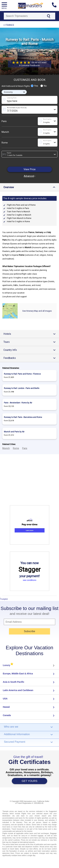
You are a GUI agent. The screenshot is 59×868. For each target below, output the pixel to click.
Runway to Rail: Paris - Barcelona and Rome (23, 417)
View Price (30, 169)
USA (5, 699)
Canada (7, 715)
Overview (30, 187)
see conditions (30, 580)
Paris (4, 121)
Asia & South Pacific (14, 682)
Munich (5, 132)
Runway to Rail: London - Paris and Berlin (22, 388)
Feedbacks (31, 358)
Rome (5, 143)
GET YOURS (30, 781)
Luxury (8, 665)
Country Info (31, 350)
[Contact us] (55, 6)
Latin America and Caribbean (18, 690)
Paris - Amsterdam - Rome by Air (18, 403)
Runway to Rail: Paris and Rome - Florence (22, 374)
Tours (31, 342)
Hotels (31, 334)
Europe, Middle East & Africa (18, 674)
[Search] (23, 16)
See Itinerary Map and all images (37, 311)
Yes (34, 86)
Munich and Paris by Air (14, 432)
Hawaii (6, 707)
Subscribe (29, 631)
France (10, 25)
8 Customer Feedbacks (30, 65)
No (44, 86)
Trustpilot (4, 599)
